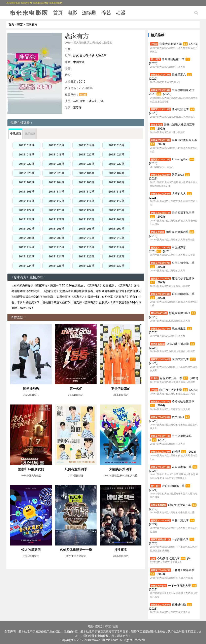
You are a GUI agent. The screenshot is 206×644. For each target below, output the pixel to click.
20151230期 (116, 266)
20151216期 (86, 247)
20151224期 (26, 266)
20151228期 (56, 266)
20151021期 (116, 154)
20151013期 (56, 145)
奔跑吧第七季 (180, 109)
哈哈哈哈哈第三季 (183, 294)
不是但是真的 (121, 389)
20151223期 (116, 256)
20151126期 (26, 219)
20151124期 (86, 210)
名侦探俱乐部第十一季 (76, 550)
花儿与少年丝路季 (183, 278)
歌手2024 (178, 417)
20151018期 (26, 154)
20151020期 (86, 154)
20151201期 (116, 219)
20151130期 (86, 219)
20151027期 (116, 164)
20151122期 (26, 210)
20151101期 (86, 173)
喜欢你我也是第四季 (184, 140)
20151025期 (56, 164)
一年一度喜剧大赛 (179, 585)
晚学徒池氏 (31, 389)
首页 (58, 12)
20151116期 (26, 201)
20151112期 (86, 191)
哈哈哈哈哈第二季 (173, 486)
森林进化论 (179, 604)
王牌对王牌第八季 (183, 570)
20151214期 (26, 247)
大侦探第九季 (180, 359)
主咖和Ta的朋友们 (31, 469)
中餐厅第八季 (180, 520)
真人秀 (84, 55)
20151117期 (56, 201)
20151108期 (116, 182)
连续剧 (89, 12)
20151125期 (116, 210)
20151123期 (56, 210)
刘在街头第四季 (121, 469)
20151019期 (56, 154)
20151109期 (26, 191)
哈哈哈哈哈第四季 (183, 401)
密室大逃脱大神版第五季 (179, 124)
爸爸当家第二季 (182, 467)
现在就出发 (179, 328)
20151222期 (86, 256)
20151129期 (56, 219)
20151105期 (86, 182)
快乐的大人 (179, 193)
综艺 (106, 12)
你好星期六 (179, 74)
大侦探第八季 (180, 539)
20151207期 (116, 229)
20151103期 (26, 182)
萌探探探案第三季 (183, 213)
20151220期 (26, 256)
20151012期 (26, 145)
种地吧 (176, 452)
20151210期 (86, 238)
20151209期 (56, 238)
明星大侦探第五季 (179, 505)
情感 (92, 55)
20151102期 (116, 173)
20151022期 (26, 164)
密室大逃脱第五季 (171, 44)
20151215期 (56, 247)
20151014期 (86, 145)
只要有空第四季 (76, 469)
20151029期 (56, 173)
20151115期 (116, 191)
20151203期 (56, 229)
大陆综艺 (101, 55)
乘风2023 (178, 175)
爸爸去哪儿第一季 (171, 378)
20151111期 (56, 191)
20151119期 (116, 201)
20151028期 (26, 173)
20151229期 (86, 266)
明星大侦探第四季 (177, 232)
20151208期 (26, 238)
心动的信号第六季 (168, 558)
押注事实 (121, 550)
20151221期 (56, 256)
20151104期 (56, 182)
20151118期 (86, 201)
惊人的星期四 (31, 550)
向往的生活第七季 (171, 390)
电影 (72, 12)
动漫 (121, 12)
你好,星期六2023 (179, 313)
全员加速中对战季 (178, 344)
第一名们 (76, 389)
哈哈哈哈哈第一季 (173, 59)
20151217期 (116, 247)
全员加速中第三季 (183, 263)
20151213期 (116, 238)
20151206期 (86, 229)
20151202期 (26, 229)
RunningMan (180, 159)
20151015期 (116, 145)
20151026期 (86, 164)
